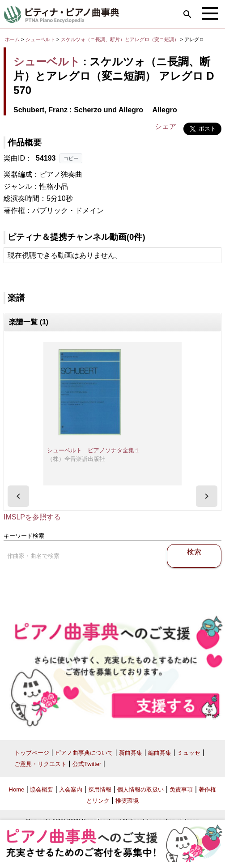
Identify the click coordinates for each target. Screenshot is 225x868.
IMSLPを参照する (32, 517)
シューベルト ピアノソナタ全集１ (93, 450)
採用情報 (100, 789)
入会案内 (71, 789)
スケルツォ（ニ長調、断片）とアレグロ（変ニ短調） (121, 39)
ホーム (12, 39)
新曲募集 (131, 753)
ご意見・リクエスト (40, 764)
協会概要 (42, 789)
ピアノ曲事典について (84, 753)
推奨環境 (127, 801)
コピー (71, 158)
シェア (166, 126)
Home (17, 789)
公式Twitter (87, 764)
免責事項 (181, 789)
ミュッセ (189, 753)
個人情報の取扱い (140, 789)
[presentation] (18, 496)
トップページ (32, 753)
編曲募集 (160, 753)
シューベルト (40, 39)
